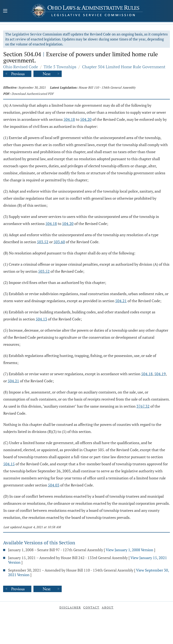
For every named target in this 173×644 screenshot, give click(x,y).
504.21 (121, 301)
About (108, 607)
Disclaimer (70, 607)
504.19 (160, 374)
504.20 (86, 119)
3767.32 (143, 406)
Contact (91, 607)
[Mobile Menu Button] (5, 11)
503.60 (59, 242)
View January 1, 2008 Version (129, 550)
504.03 (54, 485)
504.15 (9, 464)
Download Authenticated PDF (33, 94)
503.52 (43, 242)
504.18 (69, 119)
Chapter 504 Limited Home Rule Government (124, 67)
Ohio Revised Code (21, 67)
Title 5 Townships (60, 67)
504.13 (41, 319)
